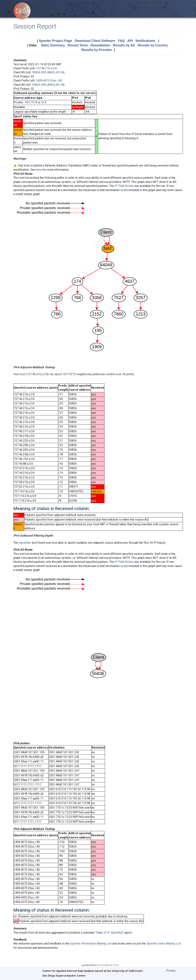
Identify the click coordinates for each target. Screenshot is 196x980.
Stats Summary (53, 45)
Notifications (145, 41)
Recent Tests (78, 45)
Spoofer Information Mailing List (91, 944)
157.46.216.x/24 (46, 68)
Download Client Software (95, 41)
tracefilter (25, 543)
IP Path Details (124, 186)
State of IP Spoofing (109, 933)
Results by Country (153, 45)
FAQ (121, 41)
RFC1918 (31, 102)
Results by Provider (97, 50)
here (39, 170)
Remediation (100, 45)
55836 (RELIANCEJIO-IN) (48, 72)
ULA (44, 102)
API (130, 41)
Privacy (171, 971)
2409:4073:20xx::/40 (49, 81)
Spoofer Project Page (55, 41)
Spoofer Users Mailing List (164, 944)
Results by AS (124, 45)
